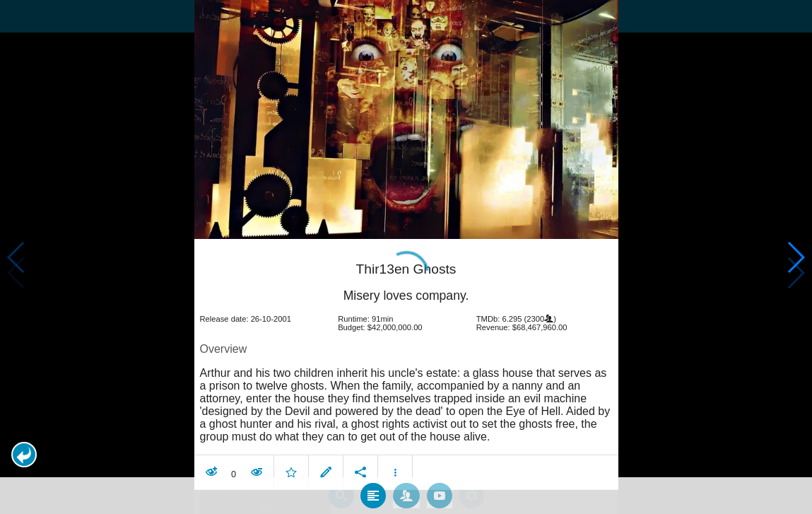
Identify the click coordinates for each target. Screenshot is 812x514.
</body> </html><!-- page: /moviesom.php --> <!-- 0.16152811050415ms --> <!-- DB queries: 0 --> (406, 257)
